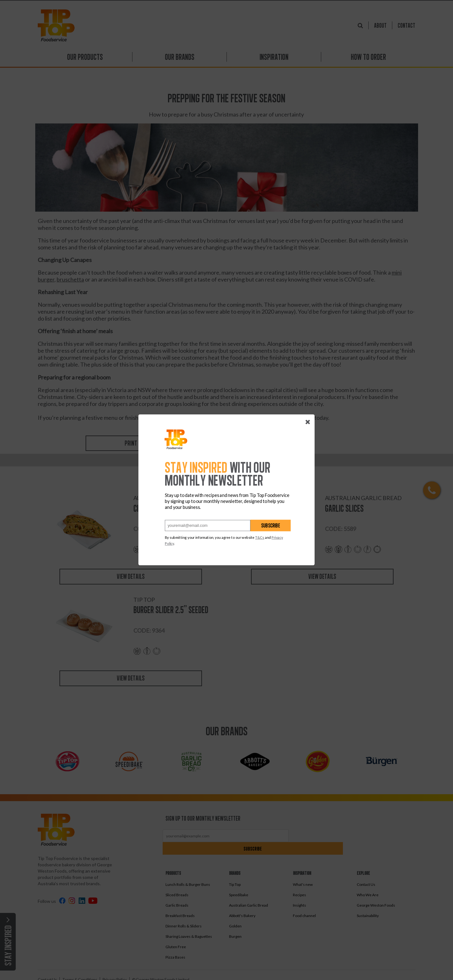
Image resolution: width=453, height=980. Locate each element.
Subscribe (271, 526)
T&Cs (260, 538)
